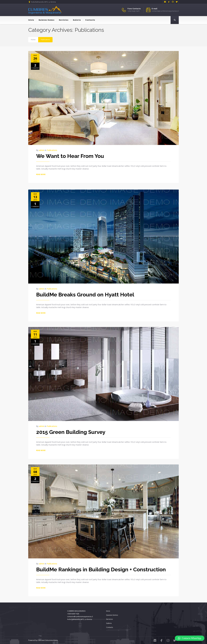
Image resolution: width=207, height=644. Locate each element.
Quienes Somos (45, 20)
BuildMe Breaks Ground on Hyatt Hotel (85, 293)
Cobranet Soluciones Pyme (47, 640)
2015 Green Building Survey (71, 431)
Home (33, 40)
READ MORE (41, 174)
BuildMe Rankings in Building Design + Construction (101, 568)
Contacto (89, 20)
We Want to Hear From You (70, 156)
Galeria (76, 20)
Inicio (31, 20)
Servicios (63, 20)
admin (42, 150)
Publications (45, 40)
